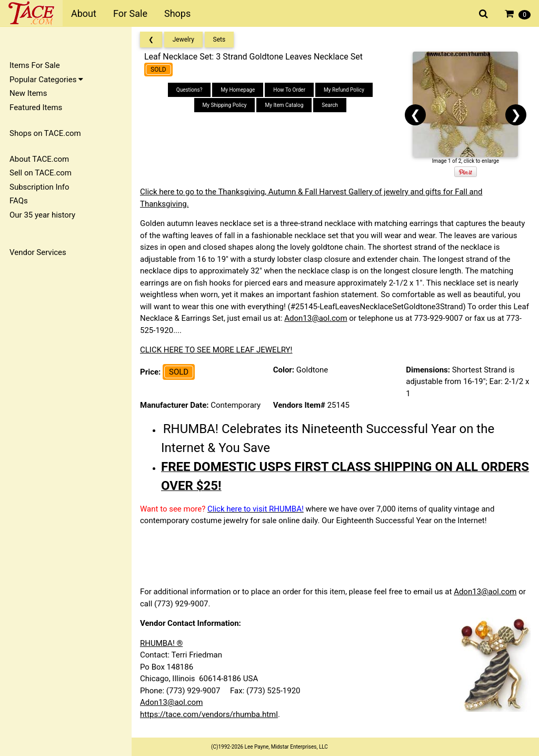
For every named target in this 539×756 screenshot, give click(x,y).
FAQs (19, 201)
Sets (219, 40)
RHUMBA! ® (161, 643)
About (84, 13)
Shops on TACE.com (45, 133)
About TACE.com (39, 159)
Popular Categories (46, 80)
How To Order (289, 90)
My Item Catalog (284, 105)
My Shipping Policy (225, 105)
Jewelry (183, 40)
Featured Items (36, 107)
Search (330, 105)
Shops (177, 13)
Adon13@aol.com (316, 318)
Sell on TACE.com (41, 173)
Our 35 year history (42, 215)
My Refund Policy (344, 90)
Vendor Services (38, 252)
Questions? (189, 90)
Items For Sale (35, 65)
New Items (28, 93)
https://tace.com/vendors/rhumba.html (209, 714)
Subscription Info (39, 187)
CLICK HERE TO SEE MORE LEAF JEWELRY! (216, 350)
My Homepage (238, 90)
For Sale (130, 13)
